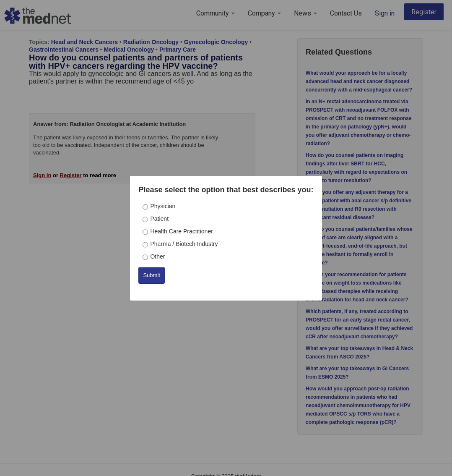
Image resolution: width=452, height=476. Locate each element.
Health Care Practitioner (181, 231)
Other (157, 256)
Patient (159, 219)
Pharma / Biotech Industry (184, 244)
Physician (163, 206)
